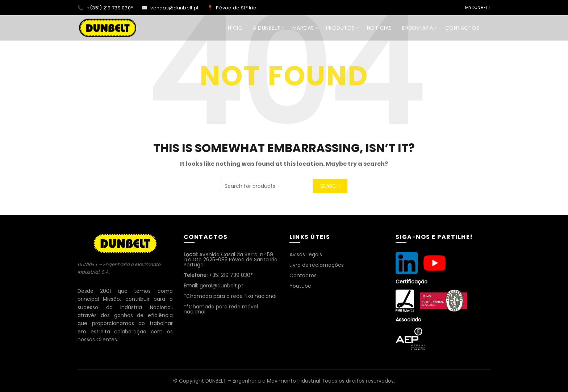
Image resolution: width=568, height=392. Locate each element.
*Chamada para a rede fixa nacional (230, 296)
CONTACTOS (462, 28)
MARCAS (303, 28)
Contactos (303, 275)
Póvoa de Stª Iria (236, 8)
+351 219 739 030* (218, 275)
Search (330, 186)
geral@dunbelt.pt (214, 286)
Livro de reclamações (317, 265)
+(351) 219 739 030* (110, 8)
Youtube (300, 286)
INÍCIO (235, 28)
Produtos (341, 28)
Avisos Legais (306, 254)
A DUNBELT (267, 28)
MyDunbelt (478, 7)
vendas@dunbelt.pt (175, 8)
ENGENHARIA (418, 28)
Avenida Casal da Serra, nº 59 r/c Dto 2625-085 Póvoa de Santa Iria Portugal (231, 260)
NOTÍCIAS (379, 28)
